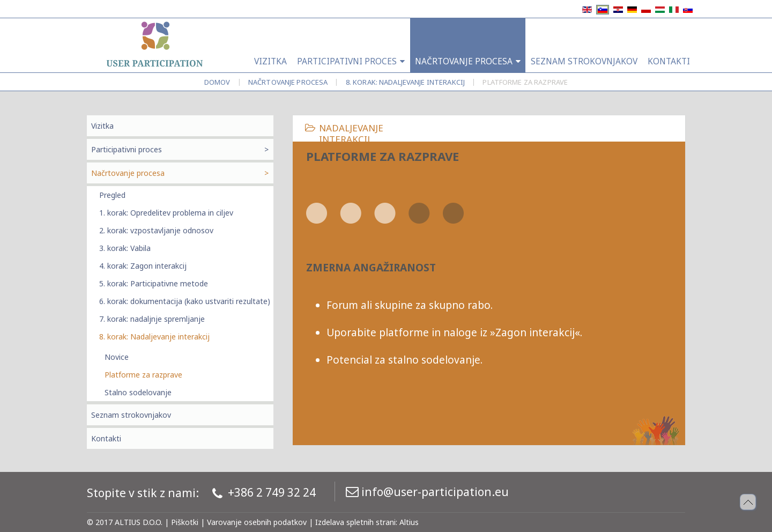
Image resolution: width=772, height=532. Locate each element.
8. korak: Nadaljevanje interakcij (405, 82)
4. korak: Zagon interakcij (143, 266)
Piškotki (185, 522)
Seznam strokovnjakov (131, 415)
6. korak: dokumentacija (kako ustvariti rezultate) (185, 301)
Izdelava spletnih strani (355, 522)
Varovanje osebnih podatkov (257, 522)
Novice (117, 357)
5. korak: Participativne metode (154, 283)
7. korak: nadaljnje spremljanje (152, 319)
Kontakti (106, 438)
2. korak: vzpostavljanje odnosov (156, 230)
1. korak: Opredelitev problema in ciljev (166, 213)
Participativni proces (127, 149)
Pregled (112, 195)
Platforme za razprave (143, 375)
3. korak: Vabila (125, 248)
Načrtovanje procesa (288, 82)
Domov (217, 82)
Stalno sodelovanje (138, 392)
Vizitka (102, 126)
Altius (409, 522)
